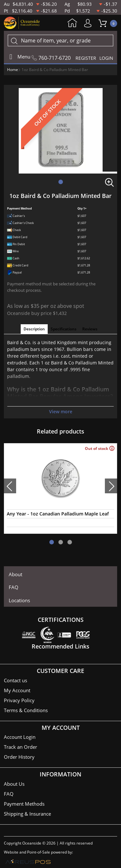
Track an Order (20, 747)
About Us (14, 784)
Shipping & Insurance (27, 814)
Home (72, 23)
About (15, 574)
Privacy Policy (19, 700)
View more (61, 412)
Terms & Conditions (26, 710)
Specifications (64, 329)
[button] (61, 182)
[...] (60, 40)
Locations (19, 600)
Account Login (20, 737)
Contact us (15, 680)
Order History (19, 757)
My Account (89, 23)
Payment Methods (24, 804)
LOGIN (106, 58)
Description (34, 329)
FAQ (14, 587)
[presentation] (10, 486)
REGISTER (86, 58)
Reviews (90, 329)
